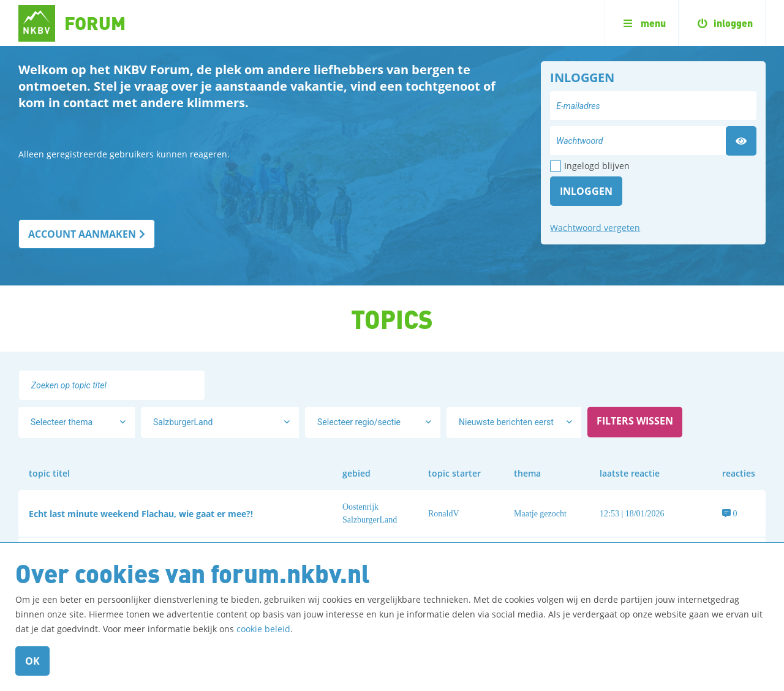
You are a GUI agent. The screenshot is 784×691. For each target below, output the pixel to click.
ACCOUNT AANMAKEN (82, 234)
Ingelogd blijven (597, 166)
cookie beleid (263, 629)
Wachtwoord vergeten (595, 228)
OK (32, 661)
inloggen (722, 23)
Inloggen (586, 191)
